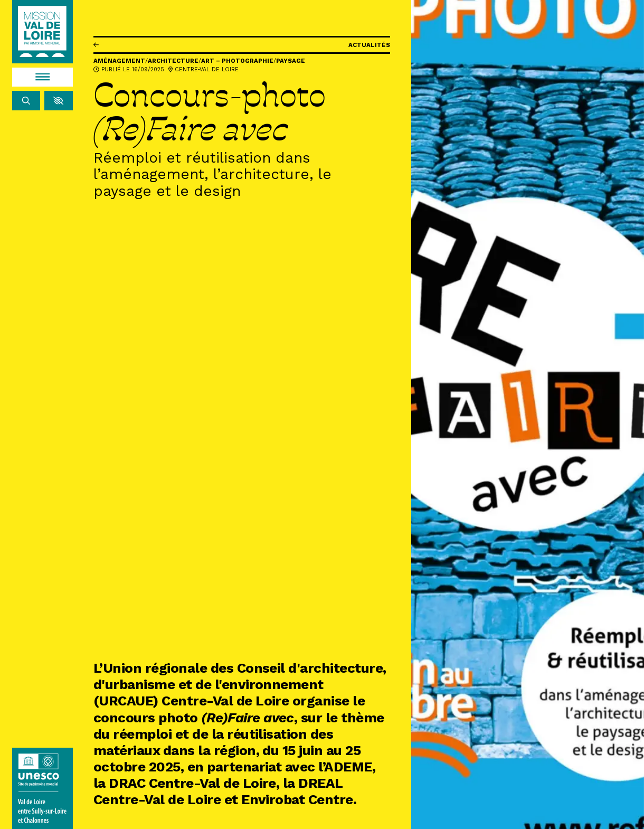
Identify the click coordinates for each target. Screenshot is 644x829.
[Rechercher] (26, 101)
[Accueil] (42, 31)
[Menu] (42, 77)
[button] (58, 101)
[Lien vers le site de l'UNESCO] (42, 788)
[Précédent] (96, 45)
